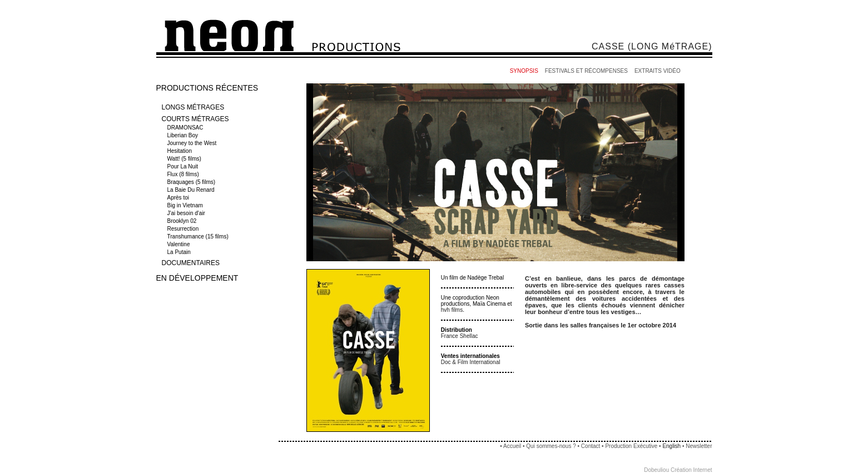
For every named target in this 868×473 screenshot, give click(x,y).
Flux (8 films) (184, 174)
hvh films (452, 310)
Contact (591, 446)
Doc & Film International (471, 362)
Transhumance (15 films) (199, 236)
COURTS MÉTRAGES (195, 119)
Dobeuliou (656, 470)
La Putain (180, 252)
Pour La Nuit (183, 166)
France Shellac (460, 336)
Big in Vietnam (186, 205)
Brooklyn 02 (183, 221)
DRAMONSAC (186, 128)
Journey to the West (193, 143)
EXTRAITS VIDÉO (658, 71)
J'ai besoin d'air (187, 213)
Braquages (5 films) (192, 182)
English (671, 446)
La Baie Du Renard (192, 190)
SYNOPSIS (524, 71)
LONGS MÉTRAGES (193, 107)
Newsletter (699, 446)
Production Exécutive (632, 446)
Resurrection (184, 229)
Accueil (512, 446)
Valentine (180, 244)
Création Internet (691, 470)
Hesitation (180, 151)
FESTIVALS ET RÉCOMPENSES (586, 71)
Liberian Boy (183, 135)
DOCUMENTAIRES (191, 263)
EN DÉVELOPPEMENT (197, 278)
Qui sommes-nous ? (551, 446)
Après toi (179, 198)
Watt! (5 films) (185, 159)
